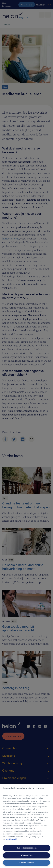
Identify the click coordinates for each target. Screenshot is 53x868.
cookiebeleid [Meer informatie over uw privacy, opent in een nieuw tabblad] (12, 839)
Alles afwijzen (27, 855)
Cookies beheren (27, 863)
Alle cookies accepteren (27, 848)
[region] (26, 826)
